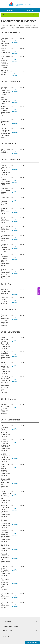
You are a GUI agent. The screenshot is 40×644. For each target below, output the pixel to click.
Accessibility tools (33, 643)
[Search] (10, 10)
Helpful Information (10, 626)
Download (15, 42)
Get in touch (7, 630)
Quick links (7, 622)
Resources (6, 15)
